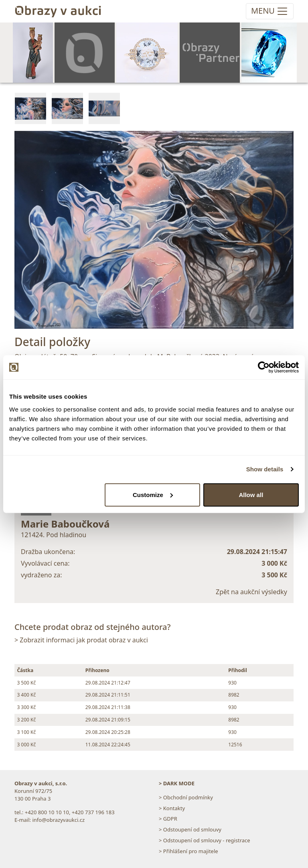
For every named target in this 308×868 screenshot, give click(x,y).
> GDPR (168, 819)
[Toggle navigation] (270, 11)
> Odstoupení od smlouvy (190, 829)
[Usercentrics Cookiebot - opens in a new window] (264, 367)
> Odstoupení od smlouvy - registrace (205, 840)
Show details (265, 469)
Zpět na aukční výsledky (251, 592)
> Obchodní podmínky (186, 797)
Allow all (251, 494)
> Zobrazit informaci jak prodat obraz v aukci (81, 640)
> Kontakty (172, 808)
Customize (153, 494)
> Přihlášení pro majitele (188, 851)
